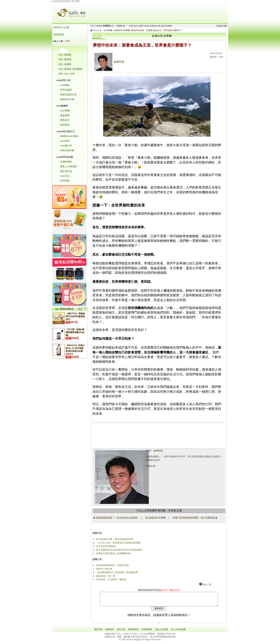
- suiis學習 (64, 141)
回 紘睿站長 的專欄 (155, 518)
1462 (67, 41)
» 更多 (80, 309)
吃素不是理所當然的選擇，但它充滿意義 (194, 518)
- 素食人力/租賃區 (68, 166)
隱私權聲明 (134, 632)
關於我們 (99, 632)
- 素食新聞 (64, 115)
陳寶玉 (92, 26)
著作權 (127, 639)
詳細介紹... (151, 466)
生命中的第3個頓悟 (105, 546)
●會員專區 (59, 35)
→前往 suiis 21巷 (66, 74)
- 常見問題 (64, 181)
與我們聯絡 (147, 632)
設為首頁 (66, 1)
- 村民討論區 (65, 90)
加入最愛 (76, 1)
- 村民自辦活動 (67, 150)
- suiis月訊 (64, 176)
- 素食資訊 (64, 120)
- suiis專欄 (64, 111)
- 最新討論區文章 (68, 95)
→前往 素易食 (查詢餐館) (70, 69)
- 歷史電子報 (65, 171)
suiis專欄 (107, 30)
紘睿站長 (109, 62)
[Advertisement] (159, 11)
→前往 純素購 (64, 64)
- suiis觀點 (64, 85)
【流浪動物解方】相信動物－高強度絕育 (116, 572)
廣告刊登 (121, 632)
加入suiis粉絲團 (178, 632)
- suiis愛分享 (65, 146)
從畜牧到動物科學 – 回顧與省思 (112, 565)
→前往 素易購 (64, 55)
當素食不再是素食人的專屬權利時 (113, 553)
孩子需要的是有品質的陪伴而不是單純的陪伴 (119, 550)
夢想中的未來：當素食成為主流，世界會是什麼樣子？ (156, 30)
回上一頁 (205, 585)
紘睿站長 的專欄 (121, 30)
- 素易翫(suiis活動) (69, 136)
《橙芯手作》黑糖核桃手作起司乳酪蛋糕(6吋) (75, 316)
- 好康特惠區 (65, 162)
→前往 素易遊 (64, 59)
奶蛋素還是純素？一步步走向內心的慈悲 (115, 518)
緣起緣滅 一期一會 (105, 576)
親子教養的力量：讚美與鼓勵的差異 (114, 539)
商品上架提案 (162, 632)
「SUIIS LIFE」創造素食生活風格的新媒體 (118, 543)
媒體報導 (110, 632)
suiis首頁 (57, 1)
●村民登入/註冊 (62, 27)
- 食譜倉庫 (64, 125)
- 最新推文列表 (67, 99)
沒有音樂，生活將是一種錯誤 (111, 579)
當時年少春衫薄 (104, 569)
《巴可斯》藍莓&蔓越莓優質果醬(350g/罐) (75, 332)
